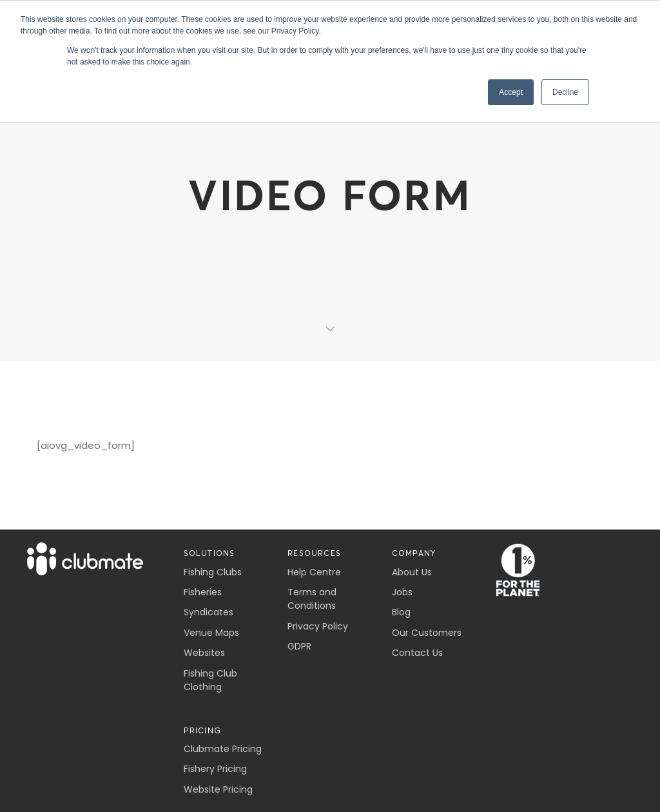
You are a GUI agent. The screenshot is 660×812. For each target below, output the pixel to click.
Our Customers (427, 633)
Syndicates (209, 612)
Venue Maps (211, 633)
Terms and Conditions (312, 599)
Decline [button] (565, 92)
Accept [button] (511, 92)
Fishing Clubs (213, 572)
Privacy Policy (318, 626)
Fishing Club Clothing (210, 680)
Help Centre (314, 572)
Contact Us (417, 653)
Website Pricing (218, 789)
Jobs (402, 592)
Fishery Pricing (215, 769)
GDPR (299, 646)
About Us (412, 572)
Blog (401, 612)
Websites (204, 653)
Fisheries (203, 592)
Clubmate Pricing (223, 749)
